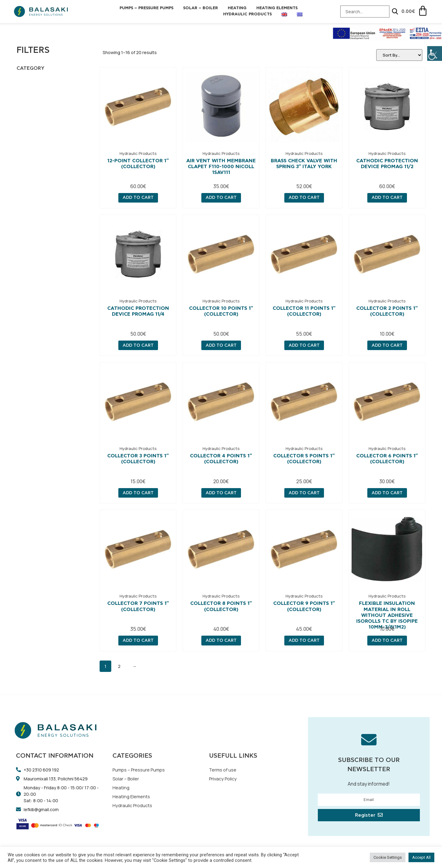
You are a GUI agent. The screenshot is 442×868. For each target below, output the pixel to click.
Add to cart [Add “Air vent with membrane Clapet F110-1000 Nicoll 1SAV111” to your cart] (221, 198)
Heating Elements (277, 8)
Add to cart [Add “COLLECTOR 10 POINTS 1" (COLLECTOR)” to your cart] (221, 346)
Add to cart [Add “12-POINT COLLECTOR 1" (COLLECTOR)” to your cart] (138, 198)
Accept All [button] (421, 857)
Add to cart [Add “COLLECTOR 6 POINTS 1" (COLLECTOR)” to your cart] (387, 493)
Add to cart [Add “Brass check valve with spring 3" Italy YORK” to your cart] (304, 198)
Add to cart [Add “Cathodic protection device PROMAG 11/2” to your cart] (387, 198)
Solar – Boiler (201, 8)
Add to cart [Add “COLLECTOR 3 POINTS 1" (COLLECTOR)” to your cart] (138, 493)
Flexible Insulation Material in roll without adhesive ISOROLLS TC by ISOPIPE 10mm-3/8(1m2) (387, 615)
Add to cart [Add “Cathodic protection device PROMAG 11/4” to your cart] (138, 346)
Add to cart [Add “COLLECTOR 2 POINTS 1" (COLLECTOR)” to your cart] (387, 346)
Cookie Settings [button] (388, 857)
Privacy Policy (224, 780)
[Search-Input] (356, 12)
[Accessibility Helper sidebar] (435, 53)
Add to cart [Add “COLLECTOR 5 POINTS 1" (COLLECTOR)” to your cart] (304, 493)
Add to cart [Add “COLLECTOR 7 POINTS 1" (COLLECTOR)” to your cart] (138, 641)
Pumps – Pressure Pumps (146, 8)
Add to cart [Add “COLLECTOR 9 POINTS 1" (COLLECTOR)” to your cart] (304, 641)
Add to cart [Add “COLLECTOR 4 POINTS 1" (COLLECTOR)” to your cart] (221, 493)
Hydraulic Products (247, 14)
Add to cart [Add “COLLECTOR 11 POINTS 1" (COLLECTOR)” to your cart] (304, 346)
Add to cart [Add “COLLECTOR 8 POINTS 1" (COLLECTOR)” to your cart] (221, 641)
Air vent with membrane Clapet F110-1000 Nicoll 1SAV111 (221, 167)
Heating (237, 8)
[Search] (386, 11)
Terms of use (224, 770)
